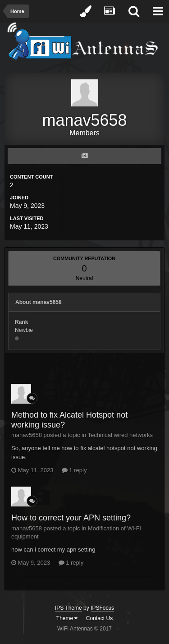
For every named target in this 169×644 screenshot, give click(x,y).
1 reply (74, 470)
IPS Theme (69, 608)
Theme (67, 618)
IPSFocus (102, 608)
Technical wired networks (121, 435)
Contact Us (99, 618)
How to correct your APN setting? (71, 518)
